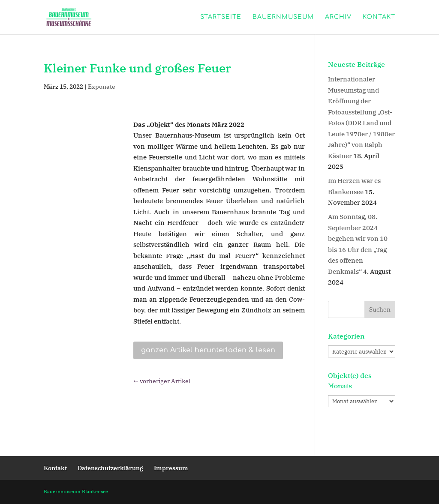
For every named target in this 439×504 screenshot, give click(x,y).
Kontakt (379, 17)
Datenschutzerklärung (110, 468)
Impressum (171, 468)
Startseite (221, 17)
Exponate (102, 87)
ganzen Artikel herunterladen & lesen (208, 350)
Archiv (338, 17)
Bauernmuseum (283, 17)
